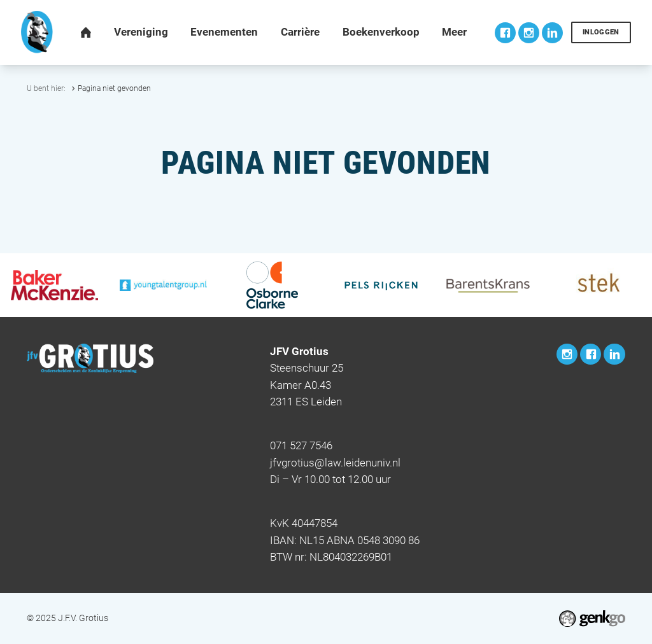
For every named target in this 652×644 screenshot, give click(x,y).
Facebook (505, 33)
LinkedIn (552, 33)
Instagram (529, 33)
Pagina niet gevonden (114, 88)
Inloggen (601, 32)
